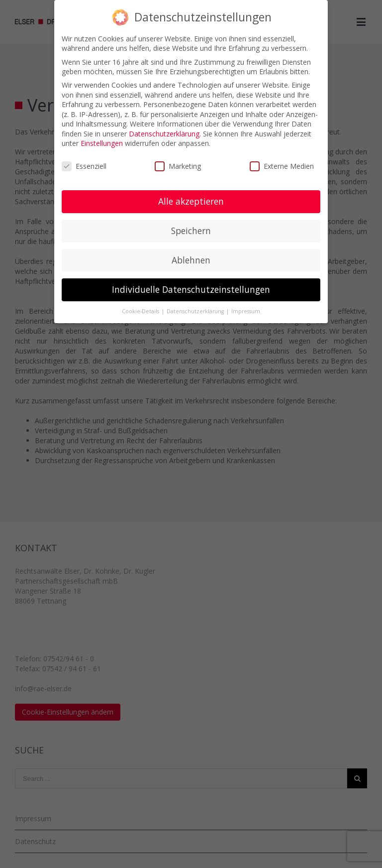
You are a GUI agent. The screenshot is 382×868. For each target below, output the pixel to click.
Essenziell (84, 166)
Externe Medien (282, 166)
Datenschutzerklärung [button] (196, 311)
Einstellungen (102, 143)
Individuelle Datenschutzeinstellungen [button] (191, 289)
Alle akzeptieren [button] (191, 201)
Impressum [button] (246, 311)
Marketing (178, 166)
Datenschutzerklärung (164, 134)
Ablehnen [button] (191, 260)
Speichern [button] (191, 231)
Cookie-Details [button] (141, 311)
